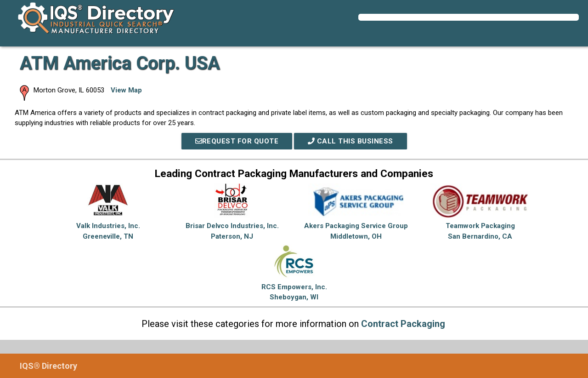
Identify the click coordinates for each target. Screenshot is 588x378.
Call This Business (351, 141)
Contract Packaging (403, 324)
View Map (126, 90)
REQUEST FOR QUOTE (237, 141)
